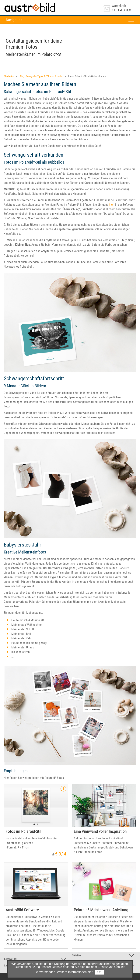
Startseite (9, 76)
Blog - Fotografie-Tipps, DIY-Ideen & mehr (41, 76)
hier (111, 205)
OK (99, 972)
